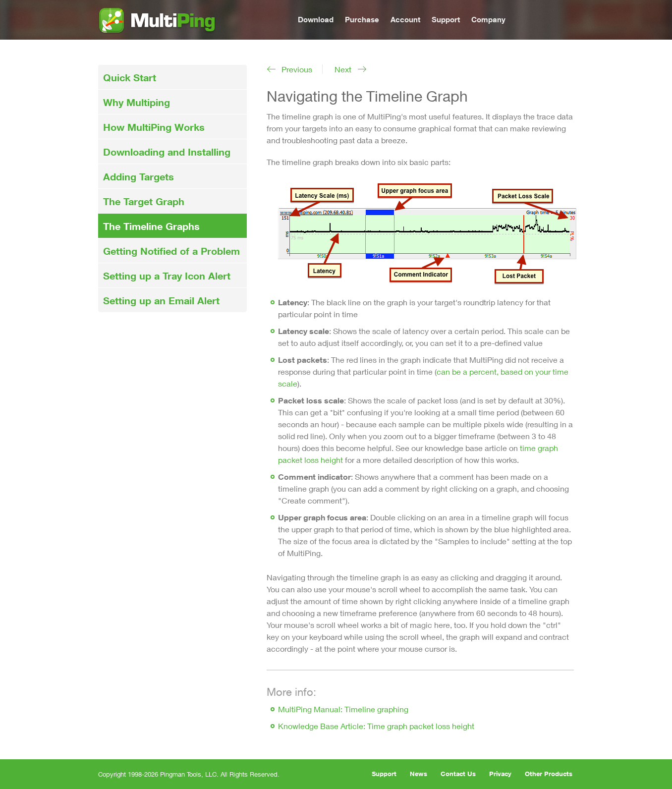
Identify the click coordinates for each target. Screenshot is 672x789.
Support (446, 19)
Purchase (362, 19)
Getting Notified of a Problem (171, 251)
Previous (297, 69)
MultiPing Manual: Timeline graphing (343, 709)
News (419, 774)
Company (488, 19)
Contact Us (458, 774)
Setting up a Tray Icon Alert (167, 276)
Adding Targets (139, 176)
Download (316, 19)
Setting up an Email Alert (161, 300)
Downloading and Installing (167, 152)
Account (405, 19)
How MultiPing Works (154, 127)
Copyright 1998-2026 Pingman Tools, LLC (157, 774)
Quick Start (130, 77)
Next (343, 69)
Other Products (549, 774)
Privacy (500, 774)
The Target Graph (144, 201)
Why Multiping (137, 102)
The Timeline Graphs (151, 226)
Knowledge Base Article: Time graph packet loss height (376, 726)
